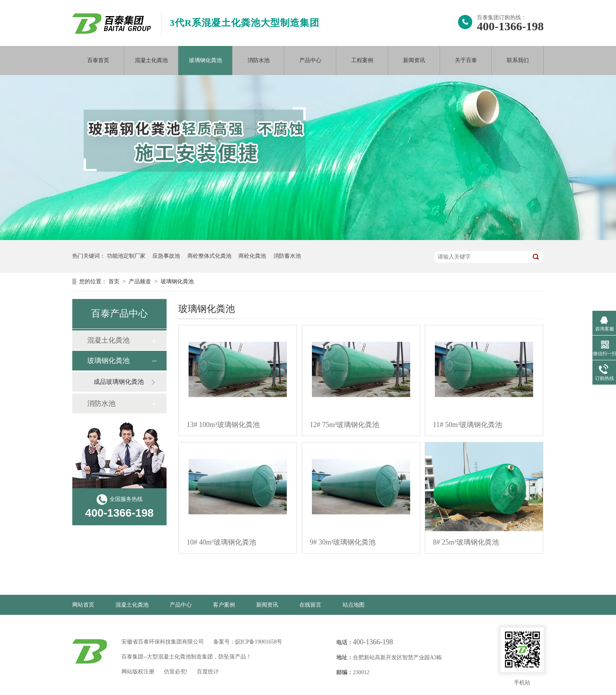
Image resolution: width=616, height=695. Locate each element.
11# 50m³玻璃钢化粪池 (467, 425)
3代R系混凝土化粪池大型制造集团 (245, 23)
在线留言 (310, 605)
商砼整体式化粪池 (209, 256)
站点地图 (354, 605)
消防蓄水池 (287, 256)
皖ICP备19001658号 (259, 642)
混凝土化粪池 (151, 60)
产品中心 (310, 60)
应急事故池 (166, 256)
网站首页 (83, 605)
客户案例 (224, 605)
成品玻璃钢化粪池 (119, 382)
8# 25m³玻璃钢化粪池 (466, 542)
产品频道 (141, 281)
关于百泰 (466, 60)
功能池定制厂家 (126, 256)
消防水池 (258, 60)
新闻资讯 (414, 60)
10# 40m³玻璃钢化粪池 (221, 542)
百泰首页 (98, 60)
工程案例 (362, 60)
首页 (115, 281)
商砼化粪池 (252, 256)
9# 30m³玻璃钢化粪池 (343, 542)
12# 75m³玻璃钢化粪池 (345, 425)
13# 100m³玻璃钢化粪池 (223, 425)
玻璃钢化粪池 (205, 60)
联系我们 (518, 60)
